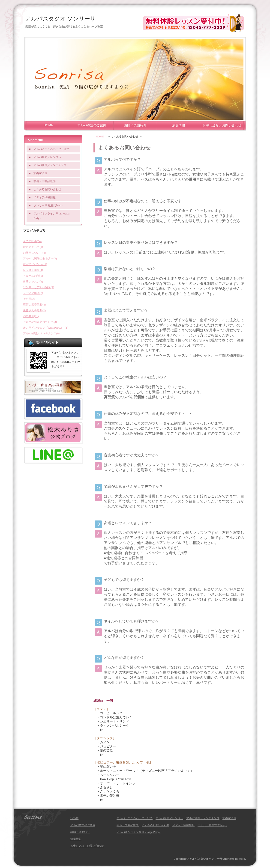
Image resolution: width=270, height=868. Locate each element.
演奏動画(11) (31, 316)
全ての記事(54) (32, 241)
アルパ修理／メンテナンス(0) (41, 333)
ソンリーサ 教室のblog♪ (48, 205)
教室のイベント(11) (35, 264)
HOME (48, 125)
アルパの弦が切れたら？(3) (40, 322)
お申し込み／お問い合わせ (222, 125)
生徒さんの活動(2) (34, 310)
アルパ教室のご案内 (92, 125)
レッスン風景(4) (33, 270)
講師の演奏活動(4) (34, 305)
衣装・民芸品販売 (45, 181)
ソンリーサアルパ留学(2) (39, 287)
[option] (135, 79)
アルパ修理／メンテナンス (50, 165)
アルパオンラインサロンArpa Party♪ (51, 216)
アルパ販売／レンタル (47, 157)
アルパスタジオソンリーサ (206, 859)
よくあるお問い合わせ (47, 189)
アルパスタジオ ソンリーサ (61, 19)
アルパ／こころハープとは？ (51, 149)
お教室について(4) (34, 253)
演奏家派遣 (40, 173)
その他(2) (29, 299)
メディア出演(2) (33, 293)
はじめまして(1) (33, 247)
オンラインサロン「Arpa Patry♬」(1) (46, 328)
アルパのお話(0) (33, 276)
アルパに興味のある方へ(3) (40, 259)
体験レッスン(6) (33, 282)
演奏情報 (179, 125)
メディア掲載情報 (45, 197)
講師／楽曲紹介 (135, 125)
